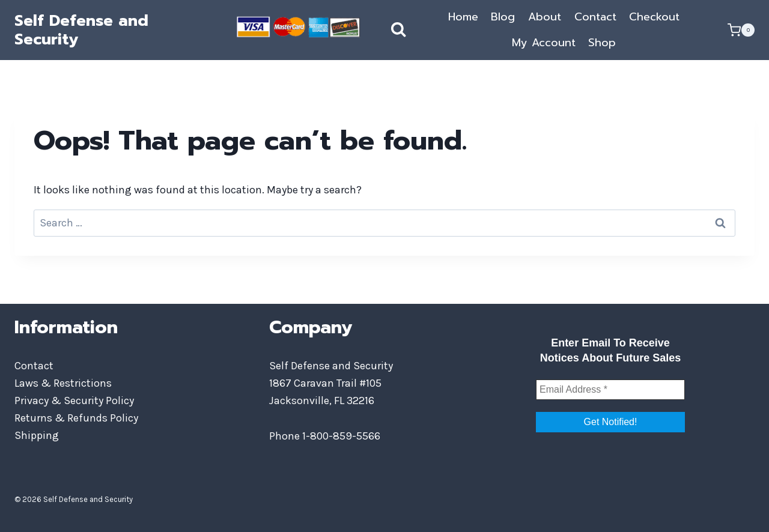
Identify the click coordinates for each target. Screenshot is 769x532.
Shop (602, 43)
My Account (544, 43)
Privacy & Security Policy (74, 401)
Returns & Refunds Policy (76, 418)
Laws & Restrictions (63, 383)
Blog (503, 17)
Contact (595, 17)
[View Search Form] (386, 30)
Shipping (37, 435)
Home (463, 17)
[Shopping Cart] (741, 30)
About (545, 17)
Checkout (654, 17)
